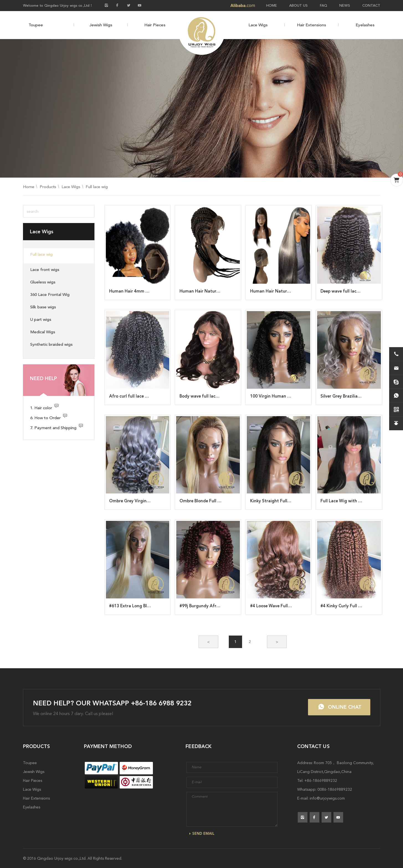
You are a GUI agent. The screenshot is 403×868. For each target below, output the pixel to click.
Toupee (36, 25)
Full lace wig (97, 187)
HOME (272, 6)
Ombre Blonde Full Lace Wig (208, 501)
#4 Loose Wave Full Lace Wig (279, 606)
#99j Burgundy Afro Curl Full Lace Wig (218, 606)
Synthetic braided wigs (51, 344)
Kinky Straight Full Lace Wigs (279, 501)
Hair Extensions (311, 25)
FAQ (324, 6)
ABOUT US (298, 6)
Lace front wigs (45, 270)
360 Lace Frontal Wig (50, 295)
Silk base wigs (43, 307)
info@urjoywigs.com (327, 798)
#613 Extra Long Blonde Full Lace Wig (147, 606)
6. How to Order (45, 418)
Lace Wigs (258, 25)
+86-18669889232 (321, 780)
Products (48, 187)
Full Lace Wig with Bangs (345, 501)
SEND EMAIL (203, 834)
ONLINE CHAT (345, 707)
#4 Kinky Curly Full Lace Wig (348, 606)
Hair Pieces (155, 25)
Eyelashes (365, 25)
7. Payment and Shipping (53, 428)
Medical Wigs (43, 332)
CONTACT (371, 6)
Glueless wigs (43, 282)
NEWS (345, 6)
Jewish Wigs (101, 25)
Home (29, 187)
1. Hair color (41, 408)
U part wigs (41, 319)
